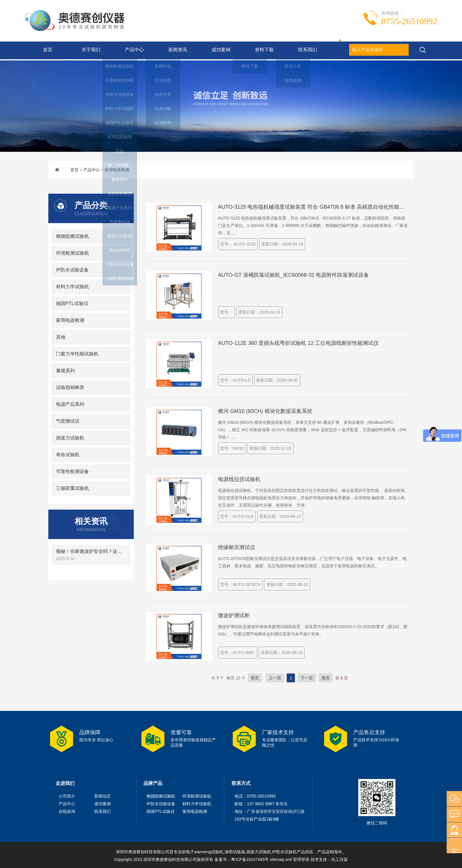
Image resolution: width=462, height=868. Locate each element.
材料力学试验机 (72, 285)
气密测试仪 (68, 420)
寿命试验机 (68, 453)
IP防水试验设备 (72, 269)
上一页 (275, 677)
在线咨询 (67, 810)
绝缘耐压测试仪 (237, 546)
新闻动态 (103, 795)
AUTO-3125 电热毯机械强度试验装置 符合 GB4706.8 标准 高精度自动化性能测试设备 (313, 206)
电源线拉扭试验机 (239, 478)
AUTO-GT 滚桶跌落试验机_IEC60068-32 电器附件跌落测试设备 (293, 274)
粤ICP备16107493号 (250, 858)
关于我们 (90, 50)
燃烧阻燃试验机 (72, 235)
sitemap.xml (281, 858)
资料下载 (263, 50)
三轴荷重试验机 (72, 487)
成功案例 (220, 50)
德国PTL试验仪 (72, 302)
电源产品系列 (70, 403)
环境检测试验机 (72, 252)
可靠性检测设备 (72, 470)
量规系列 (65, 369)
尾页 (326, 677)
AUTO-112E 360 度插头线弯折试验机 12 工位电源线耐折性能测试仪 (298, 342)
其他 (61, 336)
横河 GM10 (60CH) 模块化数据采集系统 (265, 410)
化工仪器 (339, 858)
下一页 (307, 677)
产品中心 (133, 50)
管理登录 (301, 858)
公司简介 (67, 795)
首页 (47, 50)
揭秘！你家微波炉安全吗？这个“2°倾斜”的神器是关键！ (91, 550)
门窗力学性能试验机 (77, 353)
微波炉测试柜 (234, 614)
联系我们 (306, 50)
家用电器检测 (70, 319)
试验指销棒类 (70, 386)
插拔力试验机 (70, 437)
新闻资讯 (176, 50)
